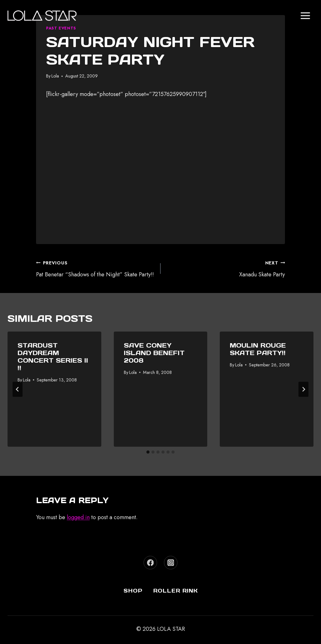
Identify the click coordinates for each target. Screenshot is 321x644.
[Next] (303, 389)
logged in (78, 517)
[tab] (148, 452)
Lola (55, 76)
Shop (133, 591)
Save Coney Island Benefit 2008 (154, 353)
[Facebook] (150, 563)
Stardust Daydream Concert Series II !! (53, 357)
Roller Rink (176, 591)
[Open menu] (305, 16)
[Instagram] (171, 563)
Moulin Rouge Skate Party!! (258, 349)
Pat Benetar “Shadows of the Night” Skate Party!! (95, 268)
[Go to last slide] (18, 389)
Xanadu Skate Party (226, 268)
